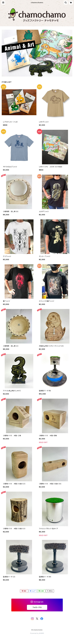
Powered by (37, 633)
